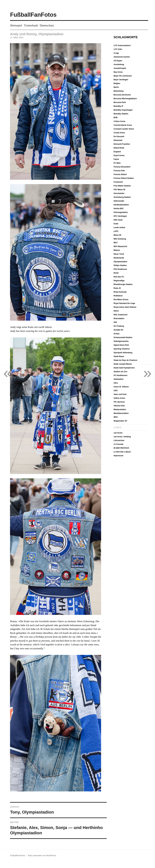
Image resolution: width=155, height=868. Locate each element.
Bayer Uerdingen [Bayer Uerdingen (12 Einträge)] (121, 80)
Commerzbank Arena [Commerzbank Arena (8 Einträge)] (123, 125)
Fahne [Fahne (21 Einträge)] (116, 159)
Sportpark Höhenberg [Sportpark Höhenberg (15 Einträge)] (123, 353)
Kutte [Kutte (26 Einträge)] (116, 224)
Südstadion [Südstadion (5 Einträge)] (118, 379)
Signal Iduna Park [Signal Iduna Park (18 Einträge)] (121, 345)
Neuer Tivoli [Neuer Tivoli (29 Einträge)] (119, 254)
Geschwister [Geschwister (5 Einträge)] (119, 193)
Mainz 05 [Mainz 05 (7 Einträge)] (117, 235)
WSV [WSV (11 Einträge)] (116, 417)
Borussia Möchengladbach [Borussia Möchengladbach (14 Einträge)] (125, 99)
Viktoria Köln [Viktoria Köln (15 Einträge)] (119, 406)
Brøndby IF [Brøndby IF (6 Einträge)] (118, 106)
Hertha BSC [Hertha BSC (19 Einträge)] (119, 209)
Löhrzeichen (119, 440)
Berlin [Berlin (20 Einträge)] (116, 87)
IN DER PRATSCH (121, 448)
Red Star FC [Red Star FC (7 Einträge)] (119, 277)
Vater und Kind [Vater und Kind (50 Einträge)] (120, 394)
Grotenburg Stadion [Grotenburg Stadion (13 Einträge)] (122, 197)
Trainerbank (31, 25)
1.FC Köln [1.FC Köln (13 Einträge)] (118, 49)
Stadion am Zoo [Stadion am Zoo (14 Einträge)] (120, 372)
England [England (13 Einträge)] (117, 152)
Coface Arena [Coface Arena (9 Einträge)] (119, 121)
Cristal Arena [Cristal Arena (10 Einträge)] (119, 133)
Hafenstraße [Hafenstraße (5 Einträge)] (119, 201)
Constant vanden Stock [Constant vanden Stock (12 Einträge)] (124, 129)
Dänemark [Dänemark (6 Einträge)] (118, 140)
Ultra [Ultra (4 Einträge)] (116, 383)
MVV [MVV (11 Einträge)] (116, 243)
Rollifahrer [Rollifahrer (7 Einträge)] (118, 296)
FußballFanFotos (33, 15)
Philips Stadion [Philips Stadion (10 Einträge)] (120, 265)
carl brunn (118, 433)
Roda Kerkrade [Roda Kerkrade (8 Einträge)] (120, 292)
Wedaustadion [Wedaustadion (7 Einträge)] (120, 410)
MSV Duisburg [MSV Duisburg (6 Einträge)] (120, 239)
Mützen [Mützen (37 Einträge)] (117, 250)
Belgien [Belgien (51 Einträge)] (117, 83)
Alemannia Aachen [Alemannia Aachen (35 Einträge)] (122, 57)
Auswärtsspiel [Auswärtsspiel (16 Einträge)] (120, 68)
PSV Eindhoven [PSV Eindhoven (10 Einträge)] (120, 269)
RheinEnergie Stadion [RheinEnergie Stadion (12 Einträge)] (123, 284)
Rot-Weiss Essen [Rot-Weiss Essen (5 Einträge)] (121, 300)
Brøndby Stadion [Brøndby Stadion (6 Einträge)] (121, 114)
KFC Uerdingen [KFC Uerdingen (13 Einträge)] (120, 216)
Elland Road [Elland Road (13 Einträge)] (119, 148)
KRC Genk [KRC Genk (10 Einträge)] (118, 220)
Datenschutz (47, 25)
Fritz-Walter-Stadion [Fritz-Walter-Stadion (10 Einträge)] (122, 186)
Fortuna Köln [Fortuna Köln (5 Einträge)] (119, 171)
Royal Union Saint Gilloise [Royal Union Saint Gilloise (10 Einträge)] (125, 307)
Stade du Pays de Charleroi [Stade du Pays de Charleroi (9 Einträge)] (125, 360)
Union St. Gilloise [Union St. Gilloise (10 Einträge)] (121, 387)
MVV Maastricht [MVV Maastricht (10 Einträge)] (120, 246)
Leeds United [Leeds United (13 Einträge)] (119, 228)
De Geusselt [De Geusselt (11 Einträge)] (119, 137)
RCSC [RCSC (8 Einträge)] (116, 273)
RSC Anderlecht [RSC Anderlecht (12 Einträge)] (120, 315)
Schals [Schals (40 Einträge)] (117, 334)
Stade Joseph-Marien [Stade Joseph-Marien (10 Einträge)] (123, 364)
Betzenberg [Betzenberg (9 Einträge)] (118, 91)
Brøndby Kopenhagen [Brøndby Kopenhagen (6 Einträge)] (123, 110)
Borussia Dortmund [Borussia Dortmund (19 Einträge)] (122, 95)
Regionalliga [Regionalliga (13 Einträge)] (119, 281)
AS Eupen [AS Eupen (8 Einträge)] (118, 61)
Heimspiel (16, 25)
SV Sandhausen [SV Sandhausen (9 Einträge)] (120, 375)
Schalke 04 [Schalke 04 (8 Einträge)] (118, 330)
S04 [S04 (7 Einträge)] (115, 322)
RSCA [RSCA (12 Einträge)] (116, 311)
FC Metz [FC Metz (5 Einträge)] (117, 163)
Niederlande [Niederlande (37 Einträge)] (119, 258)
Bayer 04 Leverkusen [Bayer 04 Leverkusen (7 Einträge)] (123, 76)
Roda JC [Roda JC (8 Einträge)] (117, 288)
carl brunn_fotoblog (122, 437)
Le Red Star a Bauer (122, 452)
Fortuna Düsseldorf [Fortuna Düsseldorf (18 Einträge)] (122, 167)
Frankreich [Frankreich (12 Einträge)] (118, 182)
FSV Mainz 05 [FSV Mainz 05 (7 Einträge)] (119, 190)
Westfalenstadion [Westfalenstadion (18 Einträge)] (121, 413)
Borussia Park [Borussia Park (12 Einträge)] (120, 102)
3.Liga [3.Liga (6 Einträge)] (116, 53)
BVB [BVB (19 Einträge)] (115, 118)
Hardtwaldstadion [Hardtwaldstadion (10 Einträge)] (121, 205)
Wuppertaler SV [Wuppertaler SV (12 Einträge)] (120, 421)
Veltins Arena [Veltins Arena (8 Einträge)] (119, 398)
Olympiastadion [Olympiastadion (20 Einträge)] (120, 262)
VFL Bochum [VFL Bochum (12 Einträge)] (119, 402)
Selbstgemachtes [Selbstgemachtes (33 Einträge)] (121, 341)
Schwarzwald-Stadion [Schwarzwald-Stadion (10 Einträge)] (123, 337)
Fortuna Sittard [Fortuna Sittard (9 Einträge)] (120, 174)
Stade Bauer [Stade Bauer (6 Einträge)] (119, 356)
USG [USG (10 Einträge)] (116, 391)
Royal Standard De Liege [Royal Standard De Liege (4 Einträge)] (124, 303)
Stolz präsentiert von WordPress (42, 855)
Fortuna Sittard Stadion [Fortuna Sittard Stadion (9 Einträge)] (124, 178)
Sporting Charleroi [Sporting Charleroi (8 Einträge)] (122, 349)
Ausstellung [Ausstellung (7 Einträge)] (119, 64)
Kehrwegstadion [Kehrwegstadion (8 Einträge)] (121, 212)
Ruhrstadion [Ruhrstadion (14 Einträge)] (119, 319)
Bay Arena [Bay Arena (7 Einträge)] (118, 72)
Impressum (118, 456)
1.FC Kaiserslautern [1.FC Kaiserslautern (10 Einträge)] (122, 46)
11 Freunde (118, 444)
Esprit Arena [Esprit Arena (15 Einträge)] (119, 155)
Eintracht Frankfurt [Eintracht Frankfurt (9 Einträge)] (122, 144)
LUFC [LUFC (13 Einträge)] (116, 231)
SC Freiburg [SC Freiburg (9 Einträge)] (119, 326)
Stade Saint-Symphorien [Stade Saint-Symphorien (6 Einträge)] (124, 368)
